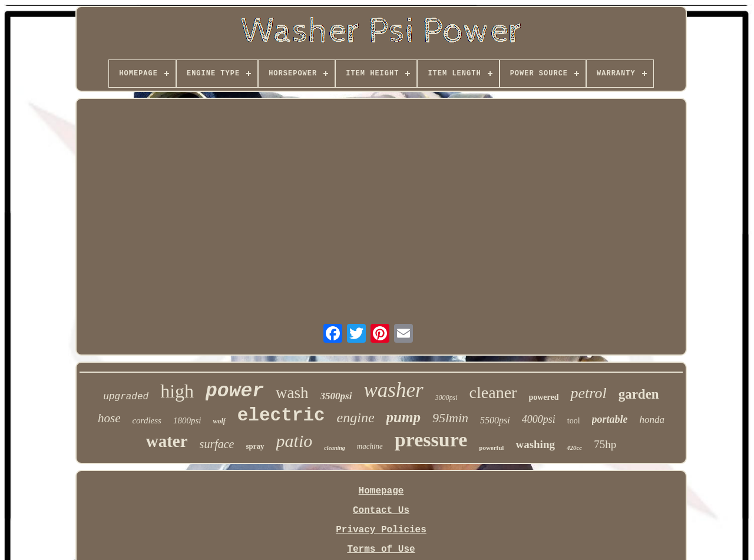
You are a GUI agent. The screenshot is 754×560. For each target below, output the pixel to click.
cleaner (493, 392)
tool (574, 421)
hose (109, 418)
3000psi (447, 397)
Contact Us (381, 511)
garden (639, 394)
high (177, 391)
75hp (605, 444)
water (167, 441)
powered (543, 397)
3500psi (336, 396)
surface (217, 444)
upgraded (126, 397)
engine (356, 417)
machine (370, 446)
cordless (146, 420)
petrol (588, 393)
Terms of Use (381, 549)
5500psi (495, 420)
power (235, 391)
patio (295, 441)
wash (292, 393)
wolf (219, 421)
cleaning (335, 448)
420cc (574, 448)
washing (535, 444)
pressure (431, 440)
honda (652, 420)
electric (281, 415)
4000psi (539, 419)
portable (610, 419)
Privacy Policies (381, 530)
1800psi (187, 420)
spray (255, 446)
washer (393, 390)
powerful (491, 448)
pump (404, 417)
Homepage (381, 491)
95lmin (450, 418)
